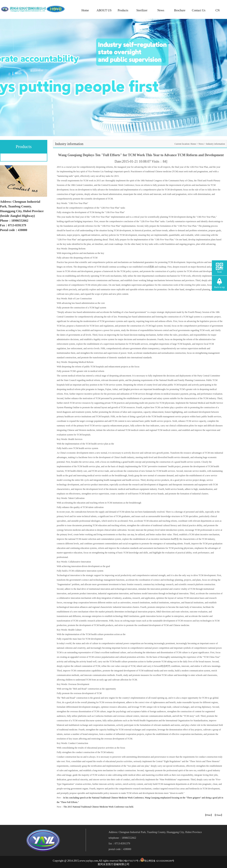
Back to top (219, 287)
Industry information (215, 144)
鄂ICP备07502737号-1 (130, 861)
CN (218, 10)
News (161, 10)
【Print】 (208, 815)
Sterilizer (142, 10)
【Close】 (218, 815)
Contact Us (199, 10)
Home (85, 10)
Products (123, 10)
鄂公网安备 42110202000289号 (159, 861)
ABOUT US (104, 10)
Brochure (180, 10)
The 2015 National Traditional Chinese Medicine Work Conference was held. (98, 807)
